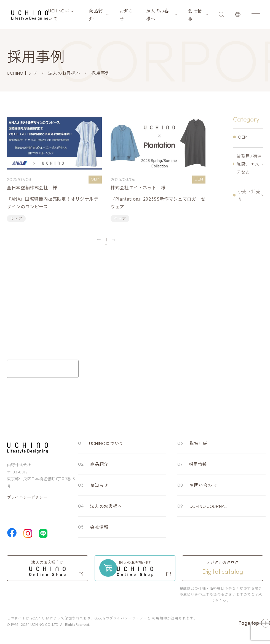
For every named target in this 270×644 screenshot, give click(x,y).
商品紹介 (96, 14)
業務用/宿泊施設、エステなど (249, 164)
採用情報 (198, 464)
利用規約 (160, 618)
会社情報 (195, 14)
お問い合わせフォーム (43, 369)
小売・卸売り (249, 195)
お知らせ (126, 14)
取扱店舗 (199, 443)
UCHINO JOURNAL (208, 506)
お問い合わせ (203, 485)
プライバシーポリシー (27, 497)
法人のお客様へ (158, 14)
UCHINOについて (61, 14)
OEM (243, 137)
